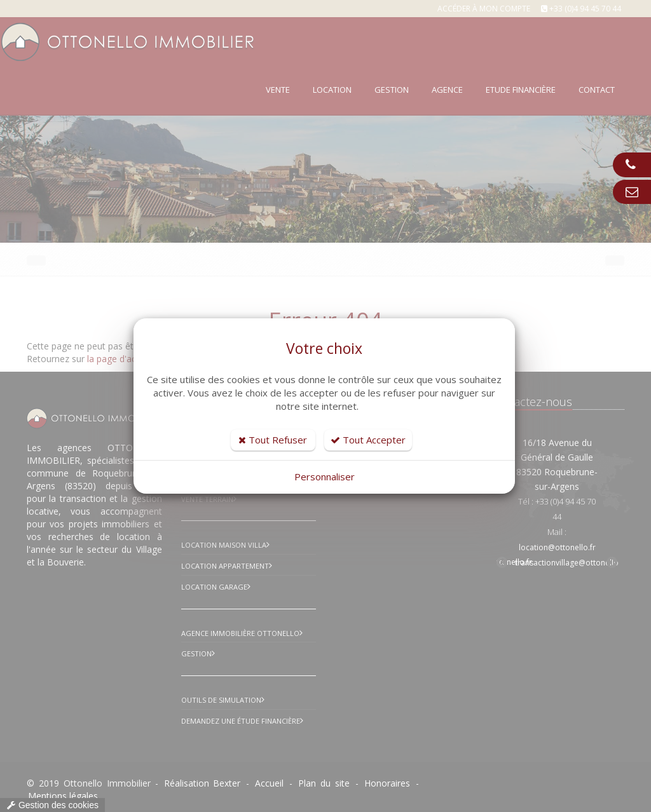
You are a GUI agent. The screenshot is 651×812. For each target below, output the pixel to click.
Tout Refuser (273, 440)
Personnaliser (325, 477)
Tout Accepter (368, 440)
